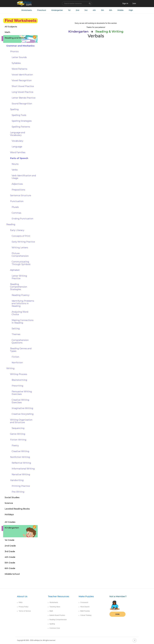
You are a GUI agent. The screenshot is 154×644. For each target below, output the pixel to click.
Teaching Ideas (54, 607)
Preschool (42, 10)
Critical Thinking (85, 615)
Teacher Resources (58, 596)
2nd (77, 10)
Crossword (83, 602)
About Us (22, 596)
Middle (120, 10)
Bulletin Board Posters (56, 615)
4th (94, 10)
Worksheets (27, 10)
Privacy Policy (23, 607)
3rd (86, 10)
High (131, 10)
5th (102, 10)
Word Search (84, 607)
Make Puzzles (86, 596)
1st (69, 10)
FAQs (20, 602)
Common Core (54, 628)
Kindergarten (57, 10)
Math (50, 611)
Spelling (51, 624)
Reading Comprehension (57, 620)
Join (117, 614)
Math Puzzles (84, 611)
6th (111, 10)
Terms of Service (24, 611)
